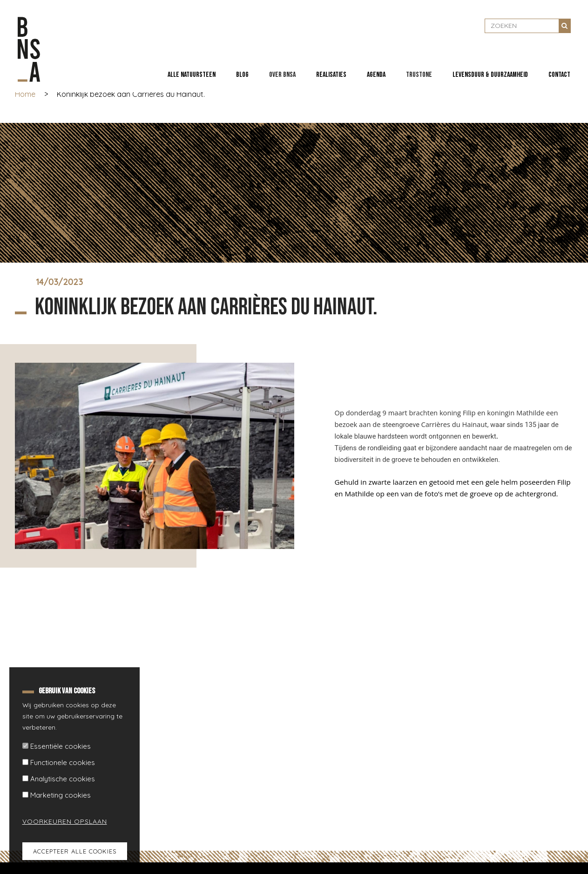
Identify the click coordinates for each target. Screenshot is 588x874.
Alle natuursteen (192, 75)
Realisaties (331, 75)
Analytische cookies (63, 779)
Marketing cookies (61, 795)
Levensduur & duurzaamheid (490, 75)
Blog (242, 75)
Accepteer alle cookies (75, 851)
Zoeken (565, 26)
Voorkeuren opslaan (59, 821)
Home (25, 94)
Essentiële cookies (61, 746)
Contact (559, 75)
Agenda (376, 75)
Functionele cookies (63, 762)
